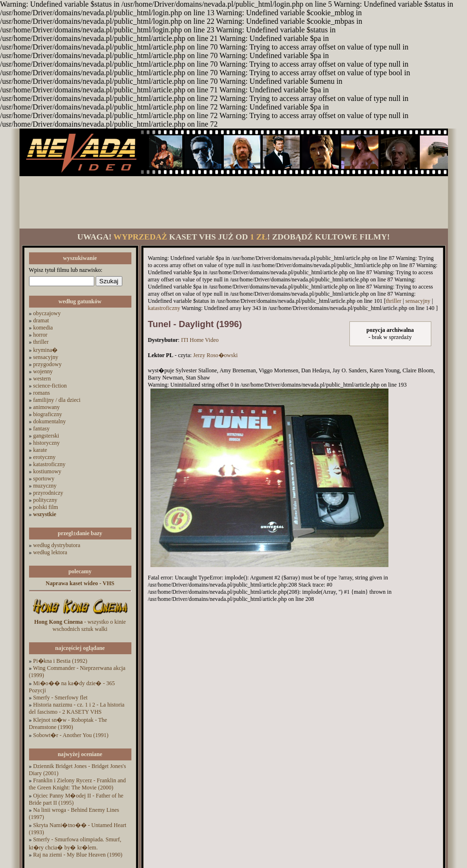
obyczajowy (47, 313)
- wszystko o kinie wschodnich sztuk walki (80, 625)
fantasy (42, 429)
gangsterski (46, 436)
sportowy (44, 479)
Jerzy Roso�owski (216, 355)
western (42, 379)
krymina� (46, 350)
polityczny (45, 500)
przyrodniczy (48, 493)
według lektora (50, 552)
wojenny (43, 371)
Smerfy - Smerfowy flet (60, 698)
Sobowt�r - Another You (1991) (71, 735)
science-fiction (50, 386)
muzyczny (45, 486)
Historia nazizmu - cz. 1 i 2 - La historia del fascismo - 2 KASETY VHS (77, 708)
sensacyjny (46, 357)
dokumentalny (50, 421)
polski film (46, 507)
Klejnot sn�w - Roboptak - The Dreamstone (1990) (68, 723)
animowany (47, 407)
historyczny (47, 443)
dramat (41, 320)
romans (42, 393)
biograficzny (48, 414)
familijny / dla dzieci (57, 400)
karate (40, 450)
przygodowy (48, 364)
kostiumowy (47, 471)
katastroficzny (50, 464)
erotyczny (45, 457)
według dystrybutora (57, 545)
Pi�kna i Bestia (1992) (60, 661)
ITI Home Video (200, 340)
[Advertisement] (234, 202)
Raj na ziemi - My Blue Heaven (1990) (78, 855)
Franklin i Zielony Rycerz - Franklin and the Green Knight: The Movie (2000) (78, 784)
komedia (43, 328)
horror (40, 335)
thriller (41, 342)
